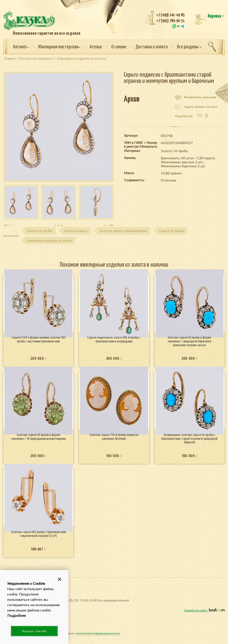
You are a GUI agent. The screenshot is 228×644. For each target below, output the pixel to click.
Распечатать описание (196, 97)
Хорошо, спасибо (34, 631)
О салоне (119, 47)
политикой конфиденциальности (98, 633)
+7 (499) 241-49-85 (170, 15)
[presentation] (8, 225)
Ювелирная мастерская (59, 47)
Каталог (21, 47)
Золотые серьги (76, 231)
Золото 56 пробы (40, 231)
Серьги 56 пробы (172, 231)
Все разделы (189, 47)
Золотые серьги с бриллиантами (123, 231)
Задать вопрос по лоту (196, 107)
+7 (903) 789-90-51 (170, 21)
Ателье (96, 47)
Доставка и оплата (152, 47)
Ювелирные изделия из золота (49, 240)
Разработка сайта (204, 610)
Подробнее (17, 615)
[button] (59, 579)
